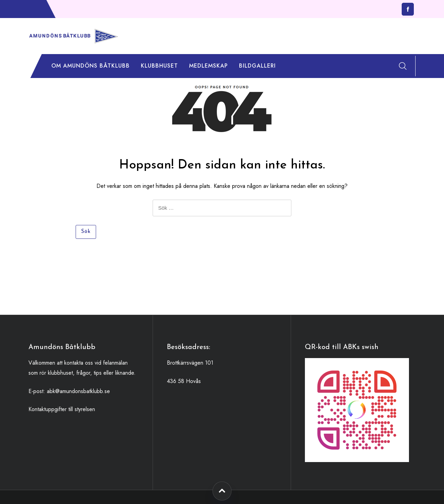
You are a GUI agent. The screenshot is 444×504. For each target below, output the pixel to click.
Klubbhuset (159, 66)
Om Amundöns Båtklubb (91, 66)
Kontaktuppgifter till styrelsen (62, 409)
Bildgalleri (257, 66)
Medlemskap (208, 66)
